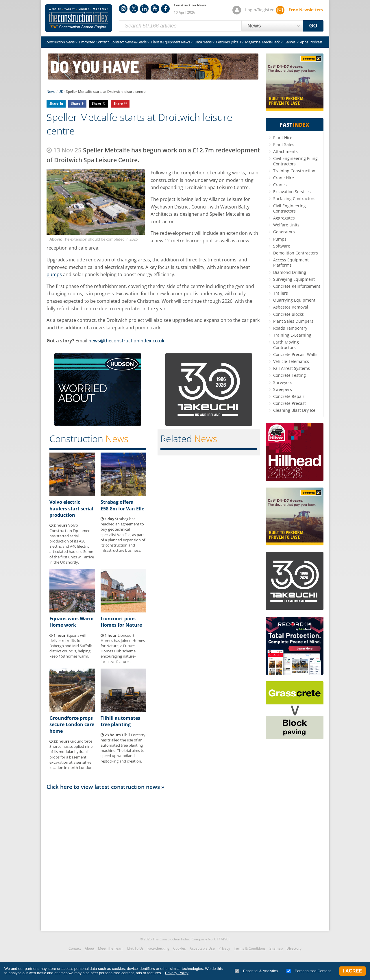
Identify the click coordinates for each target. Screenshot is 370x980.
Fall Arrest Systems (292, 368)
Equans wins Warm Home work (72, 622)
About (89, 948)
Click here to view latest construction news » (106, 787)
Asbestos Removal (291, 307)
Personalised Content (309, 971)
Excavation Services (292, 192)
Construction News (59, 42)
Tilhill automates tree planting (120, 721)
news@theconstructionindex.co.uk (126, 341)
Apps (304, 42)
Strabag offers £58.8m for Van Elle (122, 505)
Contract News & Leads (128, 42)
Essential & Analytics (256, 971)
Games (290, 42)
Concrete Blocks (288, 314)
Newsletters (306, 10)
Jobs (234, 42)
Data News (203, 42)
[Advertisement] (153, 859)
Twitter (134, 9)
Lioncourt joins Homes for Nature (121, 622)
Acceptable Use (202, 948)
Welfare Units (286, 225)
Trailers (281, 293)
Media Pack (271, 42)
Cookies (180, 948)
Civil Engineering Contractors (289, 208)
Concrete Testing (289, 375)
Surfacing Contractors (294, 199)
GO (313, 26)
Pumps (280, 239)
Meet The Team (111, 948)
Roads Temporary (290, 328)
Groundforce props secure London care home (72, 725)
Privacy (224, 948)
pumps (54, 274)
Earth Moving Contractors (286, 345)
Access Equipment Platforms (291, 262)
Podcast (316, 42)
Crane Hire (284, 178)
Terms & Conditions (250, 948)
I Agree (353, 971)
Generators (284, 232)
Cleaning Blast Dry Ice (294, 410)
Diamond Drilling (290, 272)
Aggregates (284, 218)
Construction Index (79, 18)
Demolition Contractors (296, 253)
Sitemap (276, 948)
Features (223, 42)
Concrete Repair (289, 396)
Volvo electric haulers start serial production (71, 509)
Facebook (165, 9)
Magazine (253, 42)
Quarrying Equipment (294, 300)
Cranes (280, 185)
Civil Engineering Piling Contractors (295, 161)
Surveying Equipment (294, 279)
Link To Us (135, 948)
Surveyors (283, 382)
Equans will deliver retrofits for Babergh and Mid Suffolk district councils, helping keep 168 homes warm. (71, 646)
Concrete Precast (289, 403)
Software (282, 246)
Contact (75, 948)
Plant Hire (283, 138)
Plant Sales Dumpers (293, 321)
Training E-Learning (292, 335)
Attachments (285, 151)
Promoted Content (94, 42)
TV (241, 42)
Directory (294, 948)
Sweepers (283, 389)
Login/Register (259, 10)
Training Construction (294, 171)
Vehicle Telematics (291, 361)
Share (54, 103)
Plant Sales (284, 144)
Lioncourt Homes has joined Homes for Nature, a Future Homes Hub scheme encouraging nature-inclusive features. (123, 648)
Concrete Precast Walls (295, 354)
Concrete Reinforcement (297, 286)
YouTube (155, 9)
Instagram (123, 9)
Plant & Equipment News (171, 42)
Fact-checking (158, 948)
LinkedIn (144, 9)
